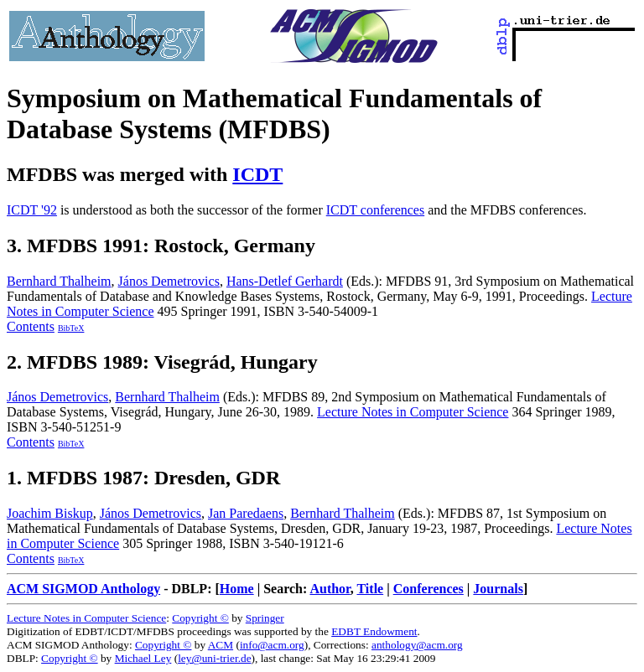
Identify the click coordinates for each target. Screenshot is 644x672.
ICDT (257, 174)
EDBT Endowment (374, 631)
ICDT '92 (32, 210)
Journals (498, 589)
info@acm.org (272, 645)
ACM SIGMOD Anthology (83, 589)
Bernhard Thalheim (59, 281)
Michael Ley (143, 658)
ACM (221, 645)
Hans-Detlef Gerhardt (285, 281)
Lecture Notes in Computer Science (413, 412)
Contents (31, 326)
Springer (265, 618)
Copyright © (200, 618)
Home (237, 589)
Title (370, 589)
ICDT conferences (375, 210)
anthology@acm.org (417, 645)
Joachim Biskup (50, 513)
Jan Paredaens (246, 513)
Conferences (428, 589)
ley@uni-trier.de (214, 658)
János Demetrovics (169, 281)
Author (330, 589)
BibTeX (71, 328)
